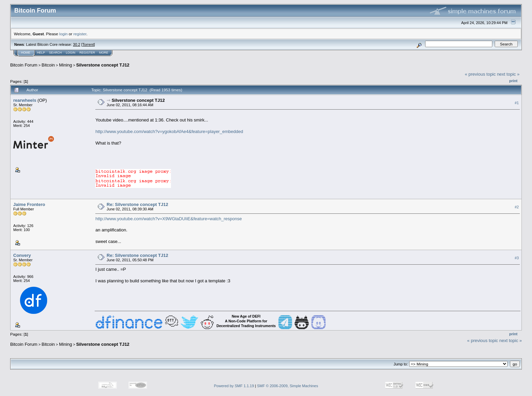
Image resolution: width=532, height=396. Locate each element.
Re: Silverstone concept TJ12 (137, 204)
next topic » (508, 74)
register (80, 34)
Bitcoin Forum (24, 65)
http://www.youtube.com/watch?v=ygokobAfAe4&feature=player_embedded (169, 131)
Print (513, 81)
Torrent (88, 44)
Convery (22, 255)
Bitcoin (48, 65)
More (104, 53)
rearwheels (25, 100)
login (64, 34)
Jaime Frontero (29, 204)
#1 (517, 103)
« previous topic (480, 74)
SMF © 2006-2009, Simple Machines (288, 386)
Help (41, 53)
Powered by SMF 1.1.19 (234, 386)
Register (87, 53)
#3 (517, 258)
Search (56, 53)
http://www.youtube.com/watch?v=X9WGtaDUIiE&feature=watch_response (168, 219)
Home (26, 53)
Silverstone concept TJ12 (103, 65)
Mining (65, 65)
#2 (517, 207)
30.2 (77, 44)
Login (71, 53)
